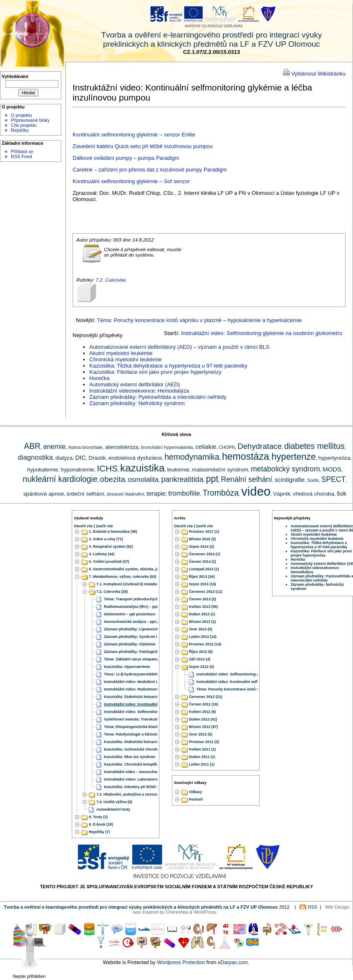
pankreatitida (182, 479)
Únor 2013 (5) (201, 629)
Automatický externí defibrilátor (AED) (135, 384)
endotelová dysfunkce (135, 458)
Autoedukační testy (113, 809)
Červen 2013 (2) (203, 599)
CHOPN (227, 447)
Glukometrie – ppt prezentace (130, 614)
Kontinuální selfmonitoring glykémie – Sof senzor (131, 181)
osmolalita (143, 479)
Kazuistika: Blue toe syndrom (130, 757)
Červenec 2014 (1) (205, 554)
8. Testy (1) (98, 817)
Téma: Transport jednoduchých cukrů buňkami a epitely (153, 599)
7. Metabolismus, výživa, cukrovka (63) (122, 577)
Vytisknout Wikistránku (318, 74)
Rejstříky (20, 130)
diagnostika (35, 457)
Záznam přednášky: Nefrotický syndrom (137, 403)
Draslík (97, 458)
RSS (313, 907)
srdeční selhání (85, 494)
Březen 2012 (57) (203, 727)
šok (342, 493)
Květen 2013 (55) (203, 607)
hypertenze (294, 457)
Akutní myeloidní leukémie (121, 353)
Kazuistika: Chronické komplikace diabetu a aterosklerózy (155, 764)
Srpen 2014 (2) (202, 547)
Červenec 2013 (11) (206, 592)
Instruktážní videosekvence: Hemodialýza (139, 391)
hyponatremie (78, 470)
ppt (212, 479)
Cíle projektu (24, 125)
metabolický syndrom (285, 469)
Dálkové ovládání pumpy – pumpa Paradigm (126, 158)
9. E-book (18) (101, 824)
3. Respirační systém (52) (111, 547)
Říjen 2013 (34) (202, 577)
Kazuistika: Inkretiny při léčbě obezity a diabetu (145, 787)
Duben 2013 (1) (202, 614)
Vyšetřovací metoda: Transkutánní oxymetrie (143, 719)
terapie (156, 493)
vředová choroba (314, 494)
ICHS (107, 468)
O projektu (21, 115)
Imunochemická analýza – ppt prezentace (140, 622)
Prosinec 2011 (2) (204, 742)
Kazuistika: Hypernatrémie (127, 667)
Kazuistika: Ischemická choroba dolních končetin (147, 749)
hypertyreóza (334, 458)
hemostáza (246, 456)
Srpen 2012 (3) (202, 667)
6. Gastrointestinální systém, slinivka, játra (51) (130, 569)
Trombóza (221, 493)
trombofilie (184, 493)
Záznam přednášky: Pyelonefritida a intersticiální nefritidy (158, 397)
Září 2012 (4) (200, 659)
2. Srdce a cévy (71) (106, 539)
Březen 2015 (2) (203, 539)
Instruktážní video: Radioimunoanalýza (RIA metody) (150, 689)
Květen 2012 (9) (203, 712)
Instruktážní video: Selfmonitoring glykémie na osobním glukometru (262, 333)
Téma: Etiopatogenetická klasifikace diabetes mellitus (151, 727)
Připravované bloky (30, 120)
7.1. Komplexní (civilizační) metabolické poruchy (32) (142, 584)
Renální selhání (247, 479)
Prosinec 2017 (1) (204, 532)
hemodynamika (192, 457)
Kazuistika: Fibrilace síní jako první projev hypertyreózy (155, 372)
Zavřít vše (105, 526)
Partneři (196, 800)
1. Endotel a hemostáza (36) (113, 532)
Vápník (281, 494)
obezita (113, 479)
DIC (81, 457)
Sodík (313, 480)
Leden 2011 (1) (202, 764)
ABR (32, 446)
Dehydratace (260, 446)
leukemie (178, 470)
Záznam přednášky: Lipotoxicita (132, 629)
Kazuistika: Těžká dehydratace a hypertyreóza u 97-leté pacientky (168, 366)
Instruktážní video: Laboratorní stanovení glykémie (148, 779)
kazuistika (142, 468)
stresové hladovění (125, 494)
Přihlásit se (22, 151)
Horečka (99, 378)
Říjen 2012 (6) (201, 652)
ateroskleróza (122, 447)
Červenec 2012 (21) (206, 697)
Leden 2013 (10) (203, 637)
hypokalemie (43, 470)
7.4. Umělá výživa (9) (114, 802)
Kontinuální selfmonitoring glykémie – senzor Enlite (134, 135)
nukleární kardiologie (60, 479)
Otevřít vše (83, 526)
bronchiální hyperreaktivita (167, 447)
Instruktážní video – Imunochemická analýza (142, 772)
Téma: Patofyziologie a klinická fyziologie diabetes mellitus (155, 734)
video (256, 491)
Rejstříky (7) (99, 832)
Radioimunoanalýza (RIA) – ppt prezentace (141, 607)
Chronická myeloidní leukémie (125, 359)
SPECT (334, 479)
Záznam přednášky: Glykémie (130, 644)
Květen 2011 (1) (203, 749)
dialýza (64, 458)
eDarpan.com (233, 962)
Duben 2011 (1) (202, 757)
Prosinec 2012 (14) (205, 644)
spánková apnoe (44, 494)
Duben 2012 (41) (203, 719)
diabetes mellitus (314, 446)
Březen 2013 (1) (203, 622)
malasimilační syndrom (220, 470)
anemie (54, 446)
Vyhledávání (15, 76)
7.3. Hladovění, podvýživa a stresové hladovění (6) (140, 794)
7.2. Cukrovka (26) (112, 592)
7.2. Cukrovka (111, 280)
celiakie (206, 447)
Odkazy (195, 792)
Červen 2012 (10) (204, 704)
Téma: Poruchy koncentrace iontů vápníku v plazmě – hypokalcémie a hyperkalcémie (199, 320)
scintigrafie (290, 480)
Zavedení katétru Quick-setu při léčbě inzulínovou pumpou (143, 146)
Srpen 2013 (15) (203, 584)
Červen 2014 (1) (203, 562)
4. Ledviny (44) (102, 554)
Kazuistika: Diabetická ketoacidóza (134, 697)
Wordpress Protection (181, 962)
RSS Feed (21, 156)
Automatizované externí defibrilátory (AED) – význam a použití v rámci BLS (179, 347)
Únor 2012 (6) (201, 734)
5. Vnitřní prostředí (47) (109, 562)
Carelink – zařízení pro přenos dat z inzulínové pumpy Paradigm (150, 170)
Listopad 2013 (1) (204, 569)
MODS (332, 469)
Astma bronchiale (85, 447)
